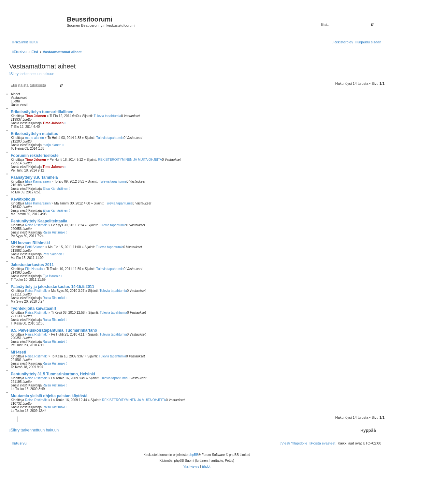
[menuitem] (34, 42)
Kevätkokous (23, 199)
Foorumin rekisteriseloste (35, 156)
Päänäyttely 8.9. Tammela (34, 177)
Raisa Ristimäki (36, 225)
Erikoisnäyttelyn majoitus (34, 134)
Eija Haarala (34, 269)
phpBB (194, 455)
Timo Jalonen (36, 116)
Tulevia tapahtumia (107, 116)
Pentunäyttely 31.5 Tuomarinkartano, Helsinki (53, 374)
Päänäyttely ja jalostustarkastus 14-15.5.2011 (52, 287)
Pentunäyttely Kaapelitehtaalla (39, 221)
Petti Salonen (35, 247)
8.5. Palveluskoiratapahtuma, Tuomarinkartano (54, 330)
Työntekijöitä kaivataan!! (33, 309)
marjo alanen (35, 138)
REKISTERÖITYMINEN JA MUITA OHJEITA (130, 160)
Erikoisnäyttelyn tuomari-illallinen (42, 112)
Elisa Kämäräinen (38, 181)
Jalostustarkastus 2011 (32, 265)
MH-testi (18, 352)
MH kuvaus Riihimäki (30, 243)
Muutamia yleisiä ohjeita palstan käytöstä (49, 396)
